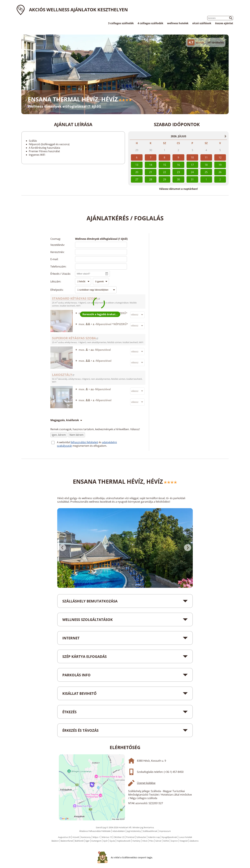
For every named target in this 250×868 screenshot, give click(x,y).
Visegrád (184, 841)
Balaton (55, 841)
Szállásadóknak (150, 831)
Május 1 (96, 837)
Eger (88, 841)
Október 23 (119, 837)
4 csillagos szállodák (150, 23)
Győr (105, 841)
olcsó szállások (202, 23)
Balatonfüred (67, 841)
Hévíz (145, 841)
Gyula (112, 841)
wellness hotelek (178, 23)
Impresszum (165, 831)
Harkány (136, 841)
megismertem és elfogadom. (90, 446)
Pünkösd (130, 837)
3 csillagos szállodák (121, 23)
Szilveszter (141, 837)
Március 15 (107, 837)
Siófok (166, 841)
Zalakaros (194, 841)
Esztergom (96, 841)
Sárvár (158, 841)
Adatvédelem (119, 831)
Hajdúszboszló (124, 841)
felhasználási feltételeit (84, 442)
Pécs (151, 841)
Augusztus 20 (64, 837)
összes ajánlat (224, 23)
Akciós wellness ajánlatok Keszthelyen (78, 10)
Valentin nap (154, 837)
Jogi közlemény (134, 831)
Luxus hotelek (185, 837)
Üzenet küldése (146, 783)
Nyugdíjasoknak (169, 837)
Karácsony (86, 837)
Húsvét (76, 837)
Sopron (174, 841)
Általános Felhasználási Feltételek (95, 831)
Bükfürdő (79, 841)
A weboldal (64, 442)
